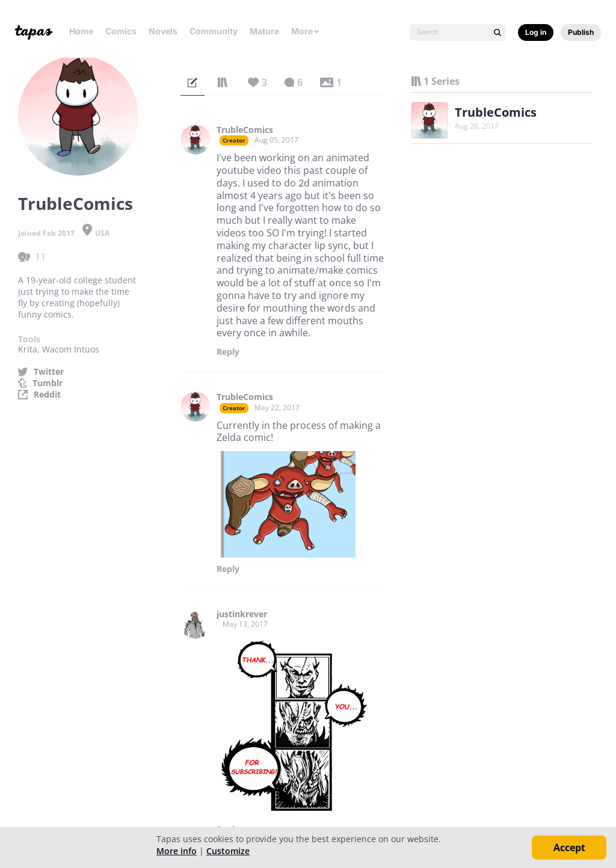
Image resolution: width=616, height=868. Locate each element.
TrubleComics (245, 130)
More (306, 31)
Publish (581, 32)
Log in (536, 32)
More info (177, 851)
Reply (228, 352)
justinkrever (242, 614)
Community (214, 31)
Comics (121, 31)
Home (81, 31)
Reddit (47, 395)
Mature (264, 31)
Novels (163, 31)
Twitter (49, 372)
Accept (569, 848)
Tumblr (48, 383)
